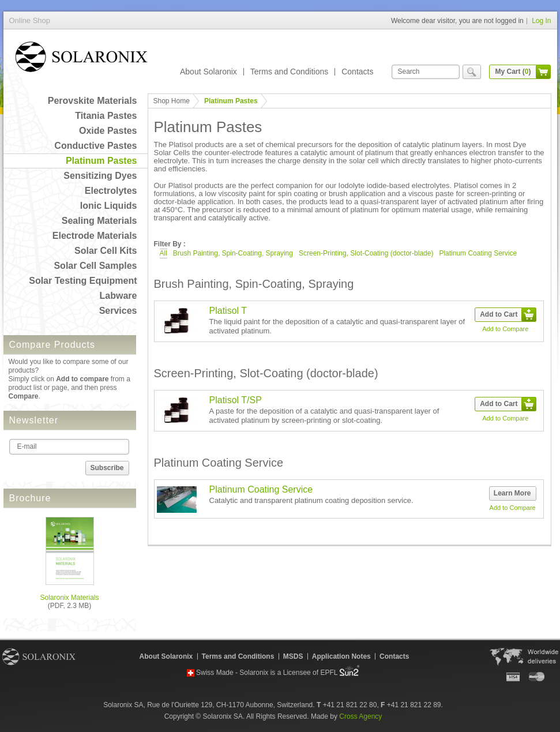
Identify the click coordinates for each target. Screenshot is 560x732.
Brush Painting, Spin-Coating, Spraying (233, 253)
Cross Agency (360, 716)
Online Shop (81, 59)
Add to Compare (505, 329)
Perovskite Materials (93, 101)
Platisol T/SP (236, 400)
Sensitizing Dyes (100, 176)
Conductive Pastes (95, 146)
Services (118, 311)
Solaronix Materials (69, 598)
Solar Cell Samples (95, 266)
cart (543, 72)
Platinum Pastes (102, 161)
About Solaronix (208, 72)
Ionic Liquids (109, 206)
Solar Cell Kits (106, 251)
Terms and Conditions (289, 72)
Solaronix (39, 656)
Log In (541, 21)
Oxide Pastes (108, 131)
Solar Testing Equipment (83, 281)
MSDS (293, 656)
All (164, 253)
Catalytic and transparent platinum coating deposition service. (311, 500)
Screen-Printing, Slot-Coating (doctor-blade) (366, 253)
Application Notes (341, 656)
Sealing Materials (99, 221)
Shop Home (172, 101)
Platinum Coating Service (478, 253)
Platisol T (228, 311)
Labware (119, 296)
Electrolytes (111, 191)
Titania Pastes (106, 116)
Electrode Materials (95, 236)
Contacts (357, 72)
